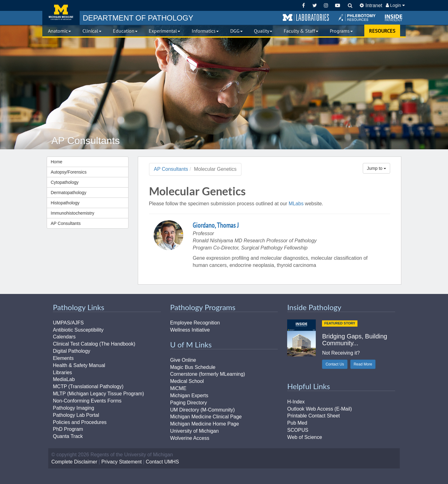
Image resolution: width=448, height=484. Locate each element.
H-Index (296, 402)
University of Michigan (195, 431)
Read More (363, 364)
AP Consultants (66, 223)
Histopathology (65, 203)
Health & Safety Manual (79, 365)
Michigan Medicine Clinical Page (206, 417)
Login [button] (395, 5)
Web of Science (305, 437)
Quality (263, 31)
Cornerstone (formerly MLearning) (208, 374)
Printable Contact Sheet (313, 416)
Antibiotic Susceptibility (78, 330)
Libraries (62, 372)
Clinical (92, 31)
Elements (63, 358)
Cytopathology (65, 182)
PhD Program (68, 429)
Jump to (376, 168)
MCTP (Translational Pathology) (88, 386)
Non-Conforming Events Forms (87, 401)
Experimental (164, 31)
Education (125, 31)
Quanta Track (68, 436)
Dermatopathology (68, 193)
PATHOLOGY (138, 18)
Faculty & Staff (301, 31)
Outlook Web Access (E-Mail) (320, 409)
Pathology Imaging (74, 408)
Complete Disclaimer (74, 462)
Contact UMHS (163, 462)
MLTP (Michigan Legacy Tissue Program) (98, 394)
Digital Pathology (72, 351)
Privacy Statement (122, 462)
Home (56, 162)
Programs (341, 31)
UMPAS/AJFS (68, 323)
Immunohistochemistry (72, 213)
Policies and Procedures (80, 422)
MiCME (178, 388)
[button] (306, 18)
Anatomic (59, 31)
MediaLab (64, 379)
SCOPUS (298, 430)
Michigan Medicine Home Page (205, 424)
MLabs (296, 204)
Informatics (205, 31)
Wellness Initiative (190, 330)
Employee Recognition (195, 323)
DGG (236, 31)
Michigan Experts (189, 396)
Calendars (64, 337)
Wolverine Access (190, 438)
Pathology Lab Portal (76, 415)
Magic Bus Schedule (193, 367)
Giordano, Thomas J (216, 225)
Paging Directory (189, 403)
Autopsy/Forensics (69, 172)
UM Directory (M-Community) (203, 410)
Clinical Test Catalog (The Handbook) (94, 344)
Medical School (187, 381)
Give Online (183, 360)
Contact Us (335, 364)
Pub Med (297, 423)
